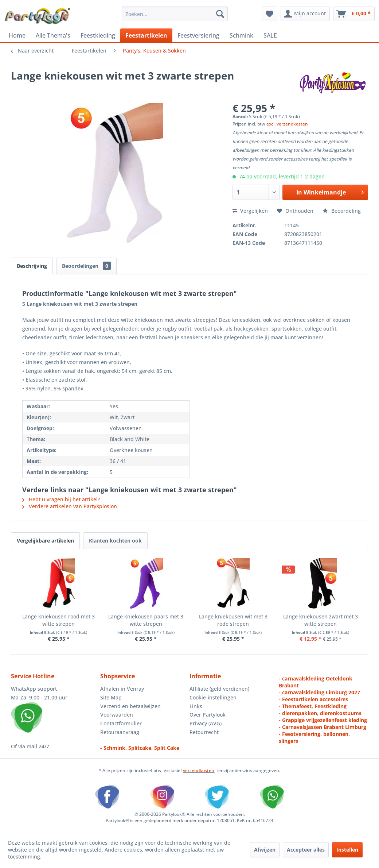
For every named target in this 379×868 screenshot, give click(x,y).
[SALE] (270, 35)
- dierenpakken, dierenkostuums (320, 713)
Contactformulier (121, 723)
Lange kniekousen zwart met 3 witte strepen (321, 620)
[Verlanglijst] (269, 14)
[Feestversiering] (198, 35)
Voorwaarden (117, 715)
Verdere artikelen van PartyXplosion (70, 506)
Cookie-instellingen (213, 697)
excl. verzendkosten (287, 124)
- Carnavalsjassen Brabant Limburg (323, 727)
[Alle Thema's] (53, 35)
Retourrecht (204, 732)
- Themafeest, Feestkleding (313, 706)
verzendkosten (199, 770)
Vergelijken (250, 211)
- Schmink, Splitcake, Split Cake (140, 748)
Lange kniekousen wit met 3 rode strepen (233, 620)
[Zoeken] (220, 14)
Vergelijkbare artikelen (45, 541)
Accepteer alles (306, 850)
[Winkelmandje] (354, 14)
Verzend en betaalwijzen (130, 706)
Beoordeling (342, 211)
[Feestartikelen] (146, 35)
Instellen (347, 850)
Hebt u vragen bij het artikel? (61, 499)
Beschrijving (32, 266)
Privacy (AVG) (206, 723)
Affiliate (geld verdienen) (219, 689)
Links (196, 706)
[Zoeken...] (175, 14)
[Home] (17, 35)
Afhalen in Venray (122, 689)
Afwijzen (265, 850)
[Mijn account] (305, 14)
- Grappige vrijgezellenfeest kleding (323, 720)
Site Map (111, 697)
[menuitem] (175, 14)
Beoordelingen (86, 266)
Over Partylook (208, 715)
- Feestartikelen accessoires (313, 699)
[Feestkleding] (98, 35)
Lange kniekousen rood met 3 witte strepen (58, 620)
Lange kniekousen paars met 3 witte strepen (146, 620)
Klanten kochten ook (115, 541)
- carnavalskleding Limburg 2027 (319, 692)
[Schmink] (241, 35)
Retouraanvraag (120, 732)
